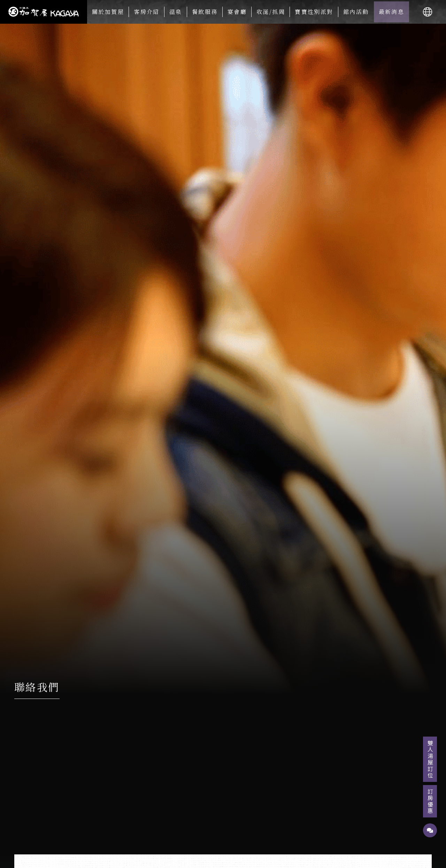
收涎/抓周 (271, 12)
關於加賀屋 (108, 12)
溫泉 (176, 12)
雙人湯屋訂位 (430, 759)
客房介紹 (147, 12)
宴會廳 (237, 12)
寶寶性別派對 (314, 12)
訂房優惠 (430, 801)
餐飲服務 (205, 12)
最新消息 (392, 12)
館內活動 (356, 12)
